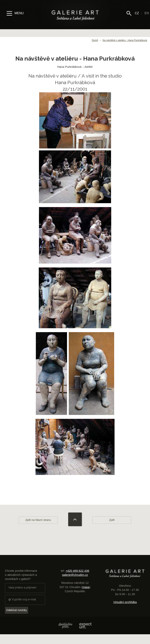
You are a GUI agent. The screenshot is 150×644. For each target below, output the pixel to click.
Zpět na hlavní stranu (38, 520)
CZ (137, 13)
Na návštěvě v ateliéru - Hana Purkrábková (125, 40)
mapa (86, 587)
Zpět (112, 520)
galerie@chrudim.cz (75, 575)
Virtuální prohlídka (125, 602)
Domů (95, 40)
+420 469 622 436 (77, 571)
